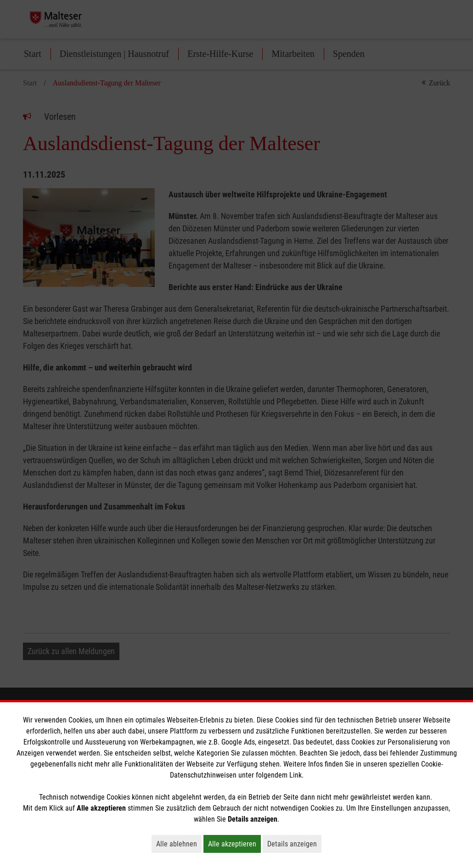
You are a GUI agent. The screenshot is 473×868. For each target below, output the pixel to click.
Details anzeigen (294, 844)
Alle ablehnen (179, 844)
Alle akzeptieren (234, 844)
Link (296, 775)
